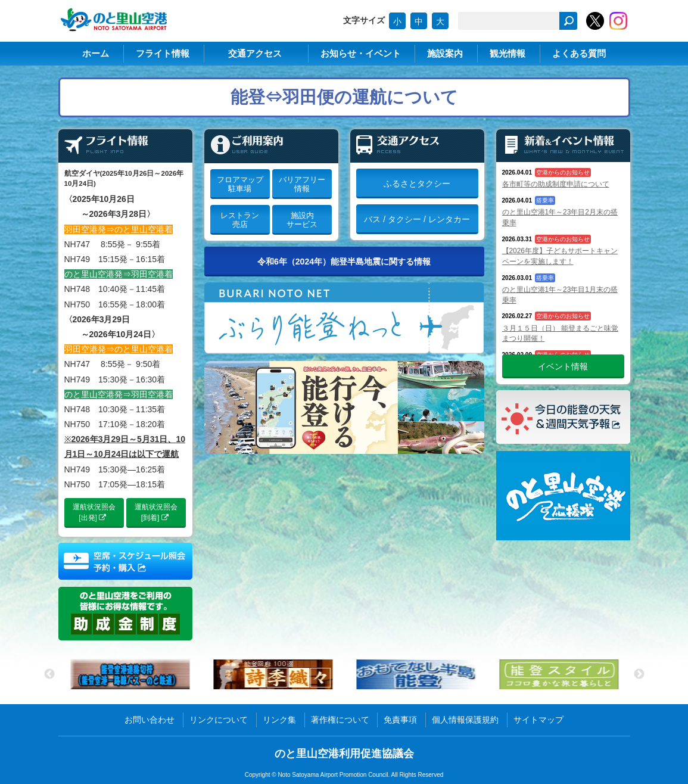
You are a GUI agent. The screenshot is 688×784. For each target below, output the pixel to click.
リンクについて (219, 720)
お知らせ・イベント (361, 53)
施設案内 (445, 53)
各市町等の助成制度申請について (556, 184)
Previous (49, 674)
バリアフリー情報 (302, 184)
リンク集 (279, 720)
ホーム (96, 53)
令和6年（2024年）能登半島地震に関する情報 (344, 262)
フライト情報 (163, 53)
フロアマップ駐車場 (240, 184)
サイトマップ (538, 720)
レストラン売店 (240, 220)
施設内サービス (302, 220)
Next (639, 674)
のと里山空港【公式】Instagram (618, 21)
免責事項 (400, 720)
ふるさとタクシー (417, 183)
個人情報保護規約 (465, 720)
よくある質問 (579, 53)
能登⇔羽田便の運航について (344, 97)
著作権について (340, 720)
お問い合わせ (150, 720)
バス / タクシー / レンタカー (417, 219)
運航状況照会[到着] (156, 512)
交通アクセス (255, 53)
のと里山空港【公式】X (595, 21)
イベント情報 (563, 366)
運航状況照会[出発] (94, 512)
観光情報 (508, 53)
